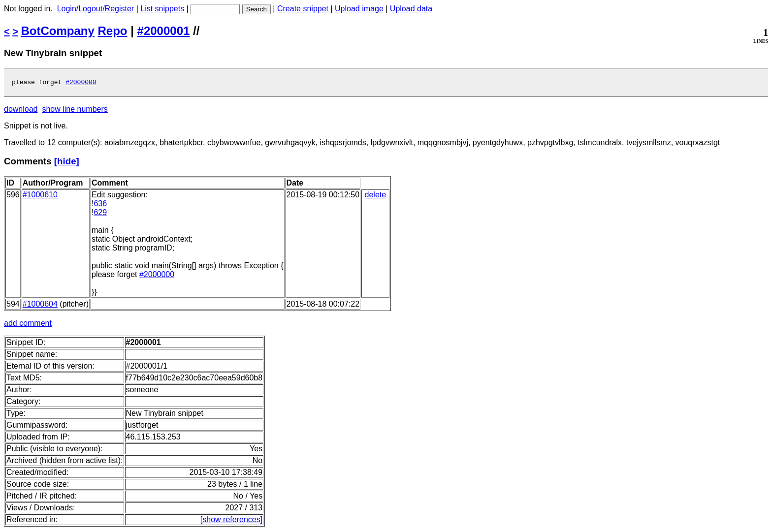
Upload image (359, 9)
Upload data (411, 9)
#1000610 (40, 196)
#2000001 (164, 31)
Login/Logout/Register (96, 9)
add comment (28, 325)
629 (100, 214)
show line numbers (75, 110)
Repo (113, 31)
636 (100, 205)
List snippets (162, 9)
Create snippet (303, 9)
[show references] (231, 521)
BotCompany (58, 31)
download (21, 110)
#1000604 (40, 305)
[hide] (67, 163)
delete (376, 196)
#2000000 (81, 83)
